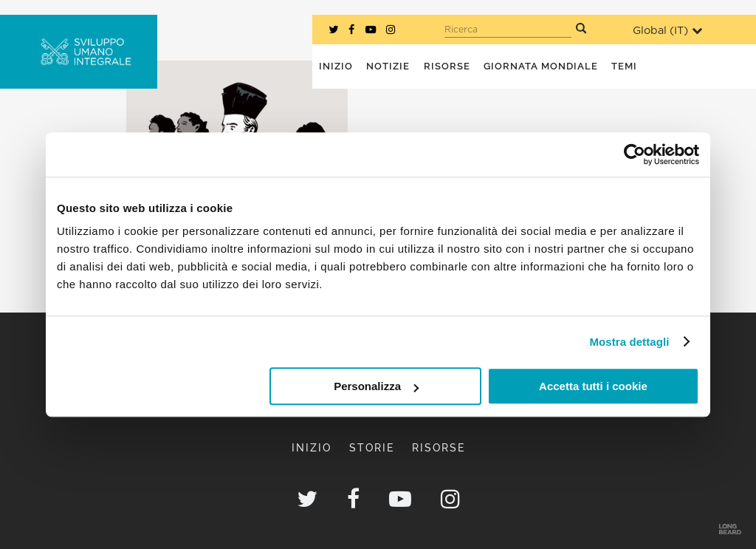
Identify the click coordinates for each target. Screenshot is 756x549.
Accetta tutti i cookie (593, 386)
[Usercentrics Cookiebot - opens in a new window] (635, 154)
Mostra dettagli (629, 342)
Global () (667, 31)
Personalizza (376, 386)
